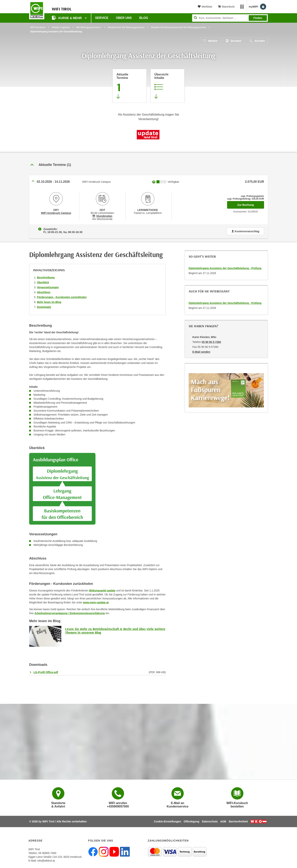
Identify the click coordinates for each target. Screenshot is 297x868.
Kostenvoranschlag (245, 231)
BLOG (144, 18)
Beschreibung (46, 277)
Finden (258, 18)
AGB (223, 821)
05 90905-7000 (47, 853)
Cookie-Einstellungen (168, 821)
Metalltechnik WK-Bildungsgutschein (126, 27)
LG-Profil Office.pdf (46, 672)
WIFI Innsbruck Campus (56, 213)
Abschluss (44, 292)
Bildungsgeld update (102, 591)
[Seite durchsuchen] (230, 18)
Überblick (43, 282)
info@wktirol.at (46, 861)
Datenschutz (210, 821)
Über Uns (124, 18)
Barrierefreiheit (238, 821)
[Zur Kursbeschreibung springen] (167, 86)
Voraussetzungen (48, 287)
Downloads (44, 307)
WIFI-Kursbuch (38, 27)
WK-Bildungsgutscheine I (89, 27)
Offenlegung (191, 821)
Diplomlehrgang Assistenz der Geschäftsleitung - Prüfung (225, 268)
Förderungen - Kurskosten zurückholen (62, 297)
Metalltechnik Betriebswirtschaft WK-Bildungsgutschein (179, 27)
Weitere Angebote (61, 27)
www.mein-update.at (96, 602)
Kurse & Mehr (67, 18)
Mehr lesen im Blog (49, 302)
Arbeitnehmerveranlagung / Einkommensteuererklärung (70, 613)
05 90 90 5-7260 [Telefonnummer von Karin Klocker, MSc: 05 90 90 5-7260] (211, 342)
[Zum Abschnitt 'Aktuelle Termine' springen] (130, 86)
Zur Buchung (251, 204)
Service (102, 18)
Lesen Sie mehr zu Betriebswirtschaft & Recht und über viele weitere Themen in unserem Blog (115, 631)
